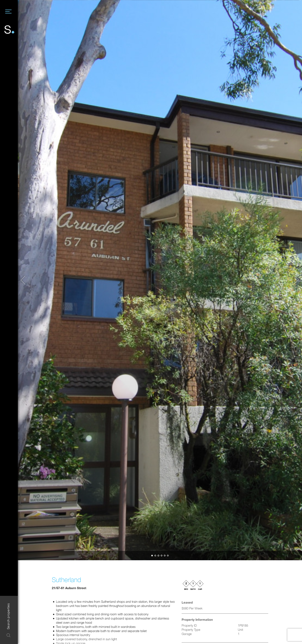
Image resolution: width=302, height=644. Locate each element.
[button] (25, 280)
